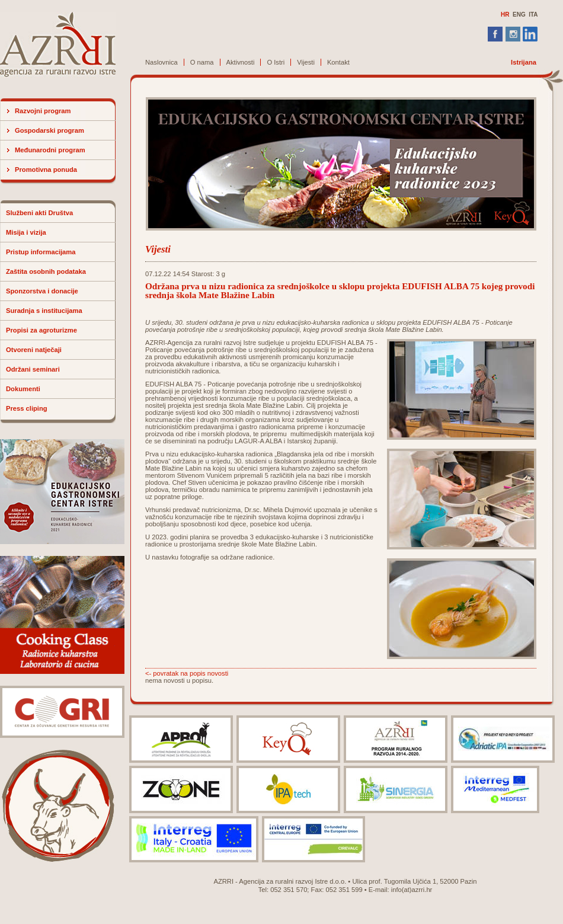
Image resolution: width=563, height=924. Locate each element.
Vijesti (306, 62)
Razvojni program (43, 111)
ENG (519, 15)
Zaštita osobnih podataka (46, 271)
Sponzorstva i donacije (42, 291)
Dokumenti (23, 389)
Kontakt (338, 62)
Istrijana (524, 62)
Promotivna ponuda (46, 170)
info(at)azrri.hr (412, 890)
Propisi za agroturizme (41, 330)
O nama (202, 62)
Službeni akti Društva (39, 213)
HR (505, 15)
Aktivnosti (241, 62)
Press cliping (27, 408)
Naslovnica (161, 62)
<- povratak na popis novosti (187, 673)
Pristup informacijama (41, 252)
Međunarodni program (50, 150)
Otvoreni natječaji (34, 350)
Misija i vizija (26, 232)
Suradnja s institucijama (44, 311)
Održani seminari (33, 369)
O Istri (276, 62)
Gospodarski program (49, 130)
